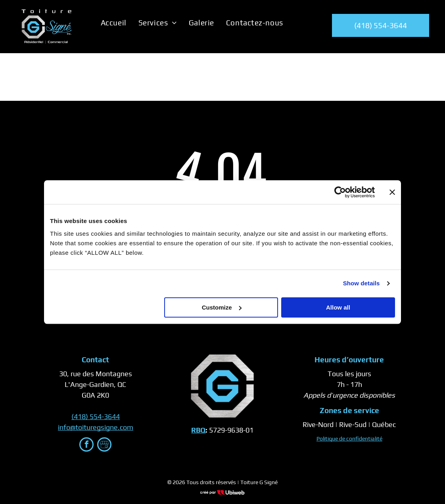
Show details (362, 283)
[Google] (104, 445)
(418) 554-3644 (96, 416)
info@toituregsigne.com (96, 427)
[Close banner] (392, 192)
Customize (222, 307)
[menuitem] (114, 23)
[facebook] (86, 445)
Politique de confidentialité (349, 439)
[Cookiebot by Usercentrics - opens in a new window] (340, 192)
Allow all (338, 307)
